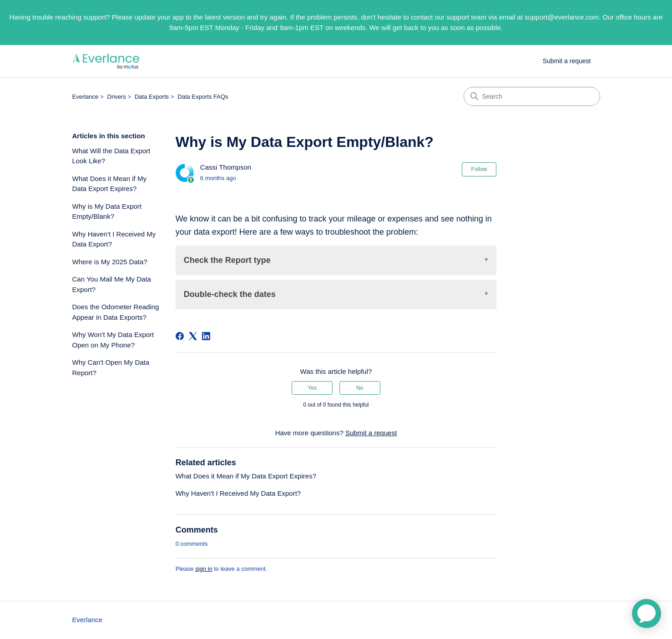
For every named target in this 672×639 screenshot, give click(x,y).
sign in (204, 569)
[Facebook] (180, 336)
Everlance (86, 97)
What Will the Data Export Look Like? (111, 156)
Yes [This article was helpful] (313, 388)
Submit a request (567, 61)
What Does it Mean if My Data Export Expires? (109, 184)
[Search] (532, 96)
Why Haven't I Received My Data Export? (114, 239)
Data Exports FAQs (203, 97)
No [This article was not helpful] (360, 388)
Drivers (117, 97)
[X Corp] (193, 336)
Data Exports (152, 97)
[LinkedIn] (206, 336)
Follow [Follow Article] (479, 169)
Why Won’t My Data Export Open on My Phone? (113, 340)
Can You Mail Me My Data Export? (112, 284)
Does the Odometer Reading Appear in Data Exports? (116, 312)
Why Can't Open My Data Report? (111, 367)
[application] (647, 614)
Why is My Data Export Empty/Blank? (107, 211)
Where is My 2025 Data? (110, 262)
